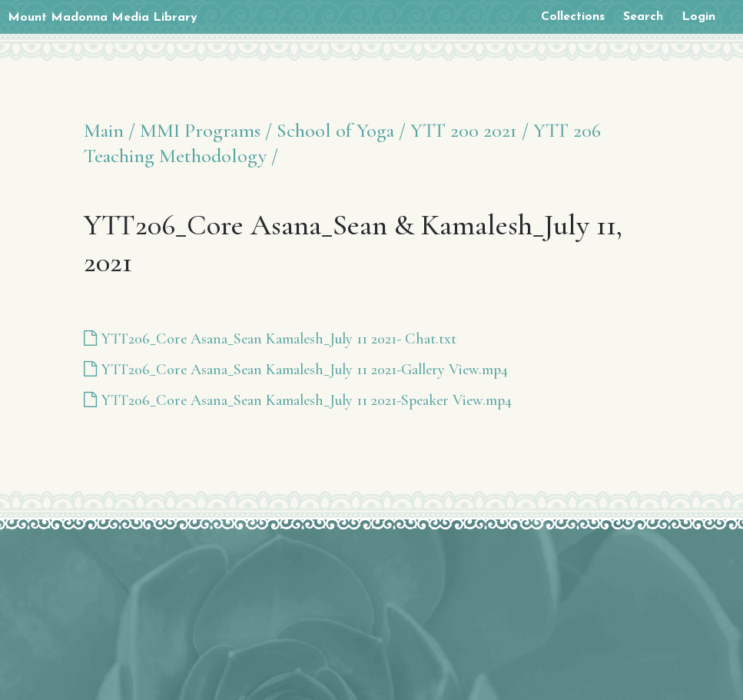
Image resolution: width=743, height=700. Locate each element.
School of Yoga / (341, 130)
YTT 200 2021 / (469, 130)
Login (698, 17)
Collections (573, 17)
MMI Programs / (206, 130)
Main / (109, 130)
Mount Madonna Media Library (103, 18)
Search (643, 17)
